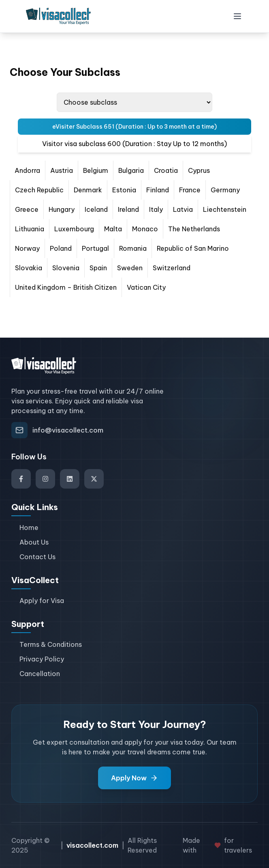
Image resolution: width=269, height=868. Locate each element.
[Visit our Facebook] (21, 479)
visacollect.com (92, 845)
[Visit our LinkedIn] (70, 479)
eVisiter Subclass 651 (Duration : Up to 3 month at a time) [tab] (134, 127)
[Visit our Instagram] (45, 479)
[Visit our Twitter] (94, 479)
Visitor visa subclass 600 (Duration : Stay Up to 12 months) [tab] (134, 144)
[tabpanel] (134, 229)
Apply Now (134, 778)
